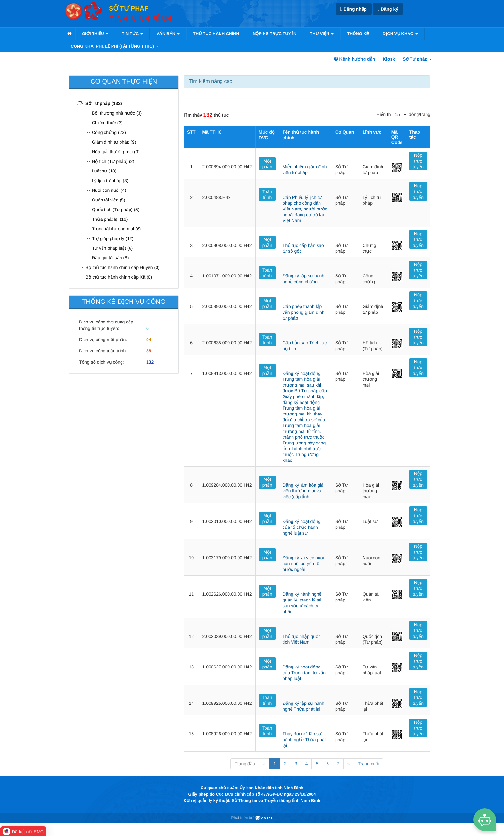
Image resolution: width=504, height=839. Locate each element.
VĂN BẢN (168, 34)
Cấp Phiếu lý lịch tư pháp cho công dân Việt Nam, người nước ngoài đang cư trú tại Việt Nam (305, 209)
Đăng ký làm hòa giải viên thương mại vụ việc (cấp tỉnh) (304, 491)
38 (149, 351)
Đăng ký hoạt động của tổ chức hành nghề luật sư (301, 527)
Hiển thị (384, 114)
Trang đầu (245, 764)
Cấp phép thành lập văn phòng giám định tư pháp (304, 312)
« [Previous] (264, 764)
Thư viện (322, 34)
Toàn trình (267, 194)
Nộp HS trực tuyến (274, 34)
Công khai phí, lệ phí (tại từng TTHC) (115, 46)
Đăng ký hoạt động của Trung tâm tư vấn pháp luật (304, 673)
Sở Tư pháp (417, 59)
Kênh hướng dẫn (355, 59)
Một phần (267, 164)
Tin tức (132, 34)
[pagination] (401, 114)
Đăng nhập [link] (354, 9)
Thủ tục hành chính (216, 34)
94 (149, 340)
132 (150, 362)
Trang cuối (369, 764)
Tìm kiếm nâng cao (211, 82)
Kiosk (389, 59)
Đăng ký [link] (388, 9)
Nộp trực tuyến (418, 161)
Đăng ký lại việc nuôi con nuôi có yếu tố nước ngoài (303, 564)
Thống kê (358, 34)
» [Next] (349, 764)
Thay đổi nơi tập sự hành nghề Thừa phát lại (304, 740)
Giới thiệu (95, 34)
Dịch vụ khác (400, 34)
